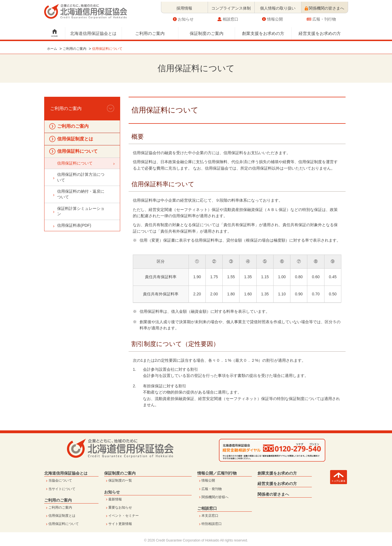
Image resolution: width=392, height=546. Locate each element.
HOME (55, 34)
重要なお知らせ (120, 507)
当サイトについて (62, 489)
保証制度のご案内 (207, 32)
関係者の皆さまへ (273, 494)
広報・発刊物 (212, 489)
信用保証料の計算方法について (81, 177)
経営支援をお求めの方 (320, 32)
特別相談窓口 (212, 524)
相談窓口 (228, 17)
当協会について (60, 480)
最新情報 (115, 499)
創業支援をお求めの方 (263, 32)
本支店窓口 (210, 516)
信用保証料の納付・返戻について (81, 194)
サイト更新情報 (120, 524)
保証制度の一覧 (120, 480)
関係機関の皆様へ (215, 497)
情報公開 (272, 17)
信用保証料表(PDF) (74, 225)
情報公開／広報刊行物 (217, 473)
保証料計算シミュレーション (81, 211)
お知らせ (183, 17)
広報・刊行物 (321, 17)
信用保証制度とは (75, 139)
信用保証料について (77, 151)
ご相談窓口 (207, 508)
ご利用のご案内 (150, 32)
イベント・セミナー (124, 516)
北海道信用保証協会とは (93, 32)
